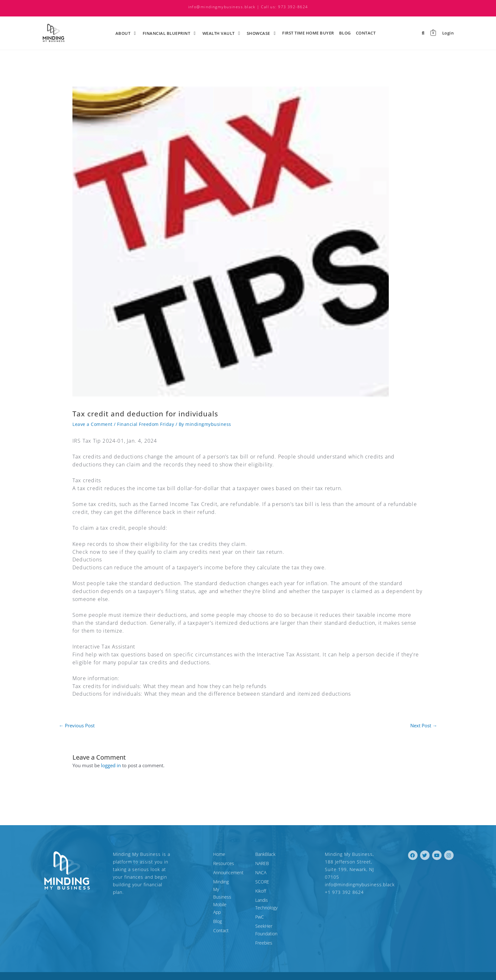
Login (448, 33)
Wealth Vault (222, 33)
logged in (111, 765)
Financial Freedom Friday (146, 424)
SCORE (262, 882)
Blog (345, 33)
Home (191, 854)
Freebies (264, 928)
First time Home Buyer (308, 33)
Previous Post (77, 726)
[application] (131, 33)
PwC (260, 909)
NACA (261, 873)
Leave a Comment (93, 424)
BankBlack (265, 854)
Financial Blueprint (170, 33)
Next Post (424, 726)
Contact (366, 33)
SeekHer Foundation (276, 918)
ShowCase (262, 33)
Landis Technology (273, 900)
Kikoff (261, 891)
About (127, 33)
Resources (195, 863)
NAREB (262, 863)
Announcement (200, 873)
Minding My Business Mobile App (213, 885)
